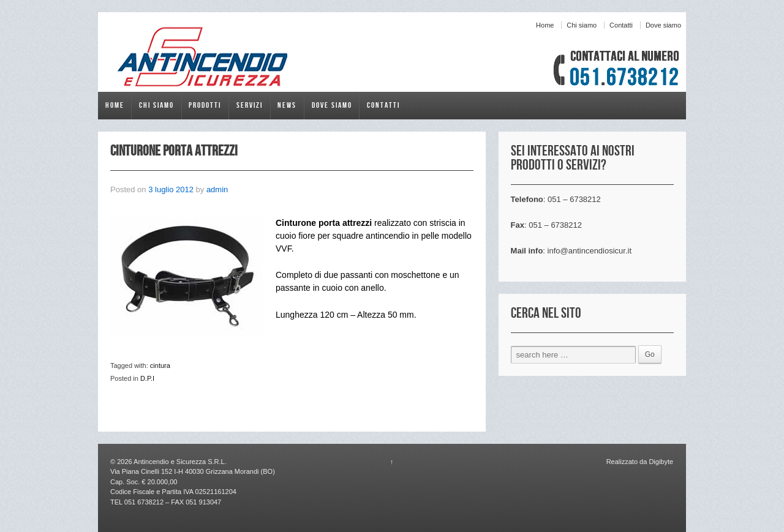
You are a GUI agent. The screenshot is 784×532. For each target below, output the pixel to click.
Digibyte (660, 462)
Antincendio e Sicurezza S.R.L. (179, 462)
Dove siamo (663, 25)
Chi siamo (582, 25)
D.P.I (147, 378)
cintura (160, 365)
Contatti (621, 25)
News (287, 105)
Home (545, 25)
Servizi (250, 105)
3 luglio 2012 (171, 189)
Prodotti (205, 105)
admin (217, 189)
